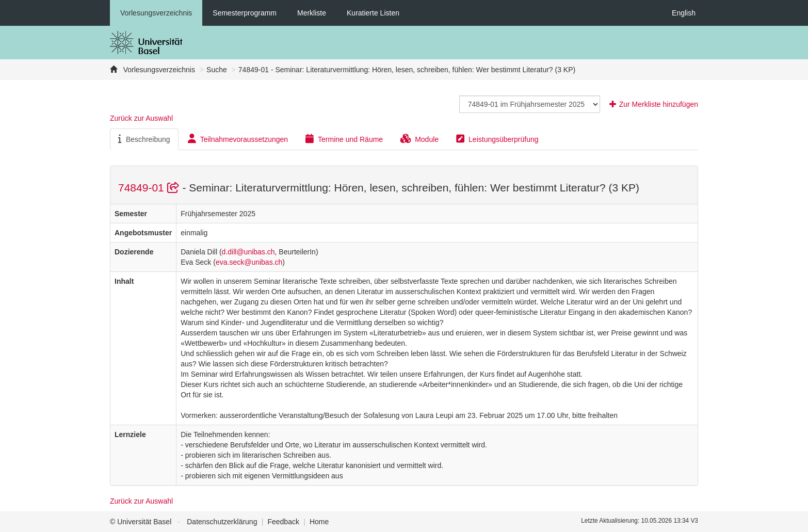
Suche (217, 70)
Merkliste (312, 13)
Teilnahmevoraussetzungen (238, 139)
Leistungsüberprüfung (497, 139)
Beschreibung (144, 139)
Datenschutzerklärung (222, 522)
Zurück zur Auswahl (141, 118)
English (684, 13)
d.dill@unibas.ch (248, 252)
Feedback (283, 522)
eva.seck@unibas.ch (249, 262)
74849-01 (150, 188)
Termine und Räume (344, 139)
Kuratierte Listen (373, 13)
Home (319, 522)
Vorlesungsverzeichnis (156, 13)
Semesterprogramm (245, 13)
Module (419, 139)
